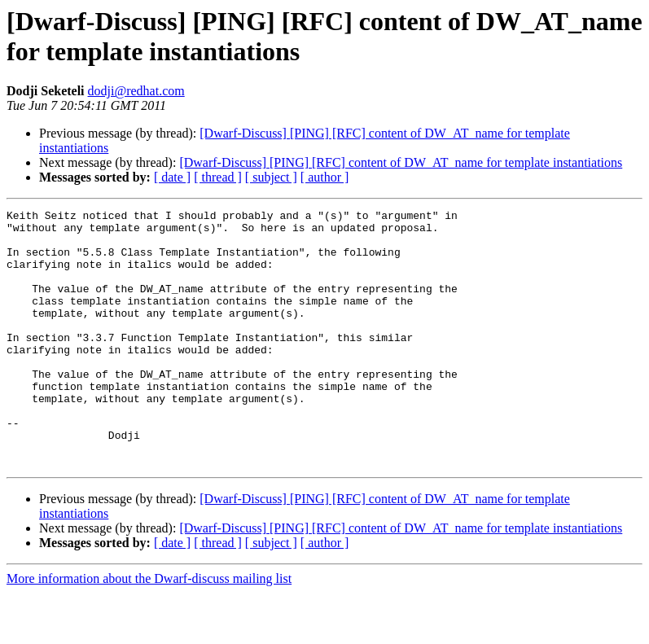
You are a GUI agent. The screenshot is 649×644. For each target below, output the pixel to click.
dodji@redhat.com (136, 91)
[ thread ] (218, 177)
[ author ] (325, 177)
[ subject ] (271, 177)
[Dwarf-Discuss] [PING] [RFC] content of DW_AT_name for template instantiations (401, 162)
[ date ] (172, 177)
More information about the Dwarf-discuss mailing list (149, 630)
